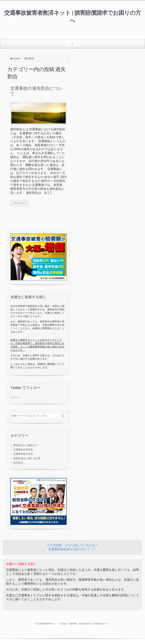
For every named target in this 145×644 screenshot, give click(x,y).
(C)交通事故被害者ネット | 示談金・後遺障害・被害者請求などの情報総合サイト (72, 624)
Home (17, 59)
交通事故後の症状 (23, 454)
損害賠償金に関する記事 (27, 458)
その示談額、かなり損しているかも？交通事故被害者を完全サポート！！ (72, 547)
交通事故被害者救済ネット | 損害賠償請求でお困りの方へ (73, 17)
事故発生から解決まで (25, 445)
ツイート (15, 397)
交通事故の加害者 (23, 450)
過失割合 (29, 59)
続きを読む (19, 203)
